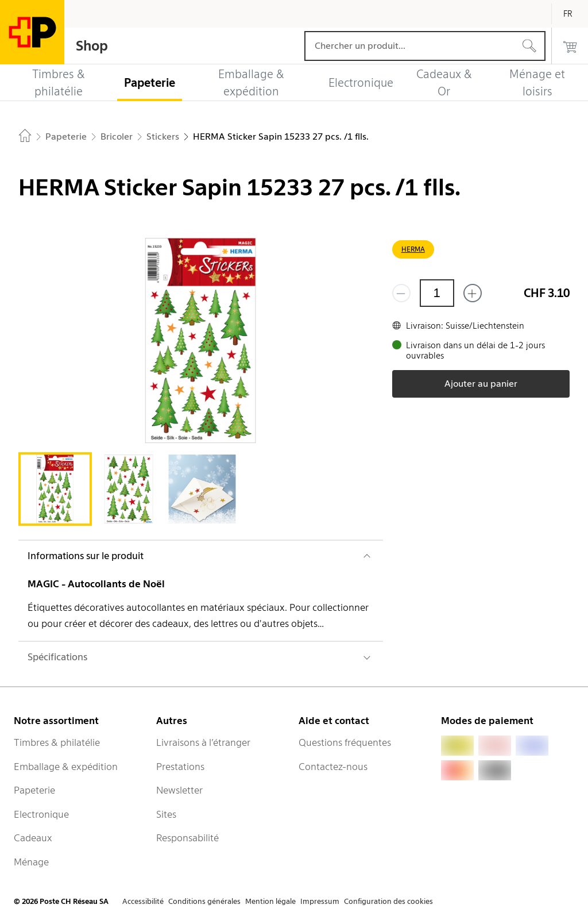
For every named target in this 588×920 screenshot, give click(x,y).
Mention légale (270, 901)
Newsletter (179, 790)
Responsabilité (187, 838)
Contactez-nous (333, 767)
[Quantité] (437, 293)
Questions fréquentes (345, 742)
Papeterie (34, 790)
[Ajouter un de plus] (473, 293)
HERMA (413, 249)
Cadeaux (33, 838)
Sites (166, 814)
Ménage (31, 862)
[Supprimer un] (401, 293)
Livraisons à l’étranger (203, 742)
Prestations (180, 767)
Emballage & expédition (66, 767)
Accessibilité (143, 901)
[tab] (55, 489)
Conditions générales (204, 901)
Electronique (41, 814)
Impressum (320, 901)
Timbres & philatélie (57, 742)
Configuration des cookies (388, 901)
